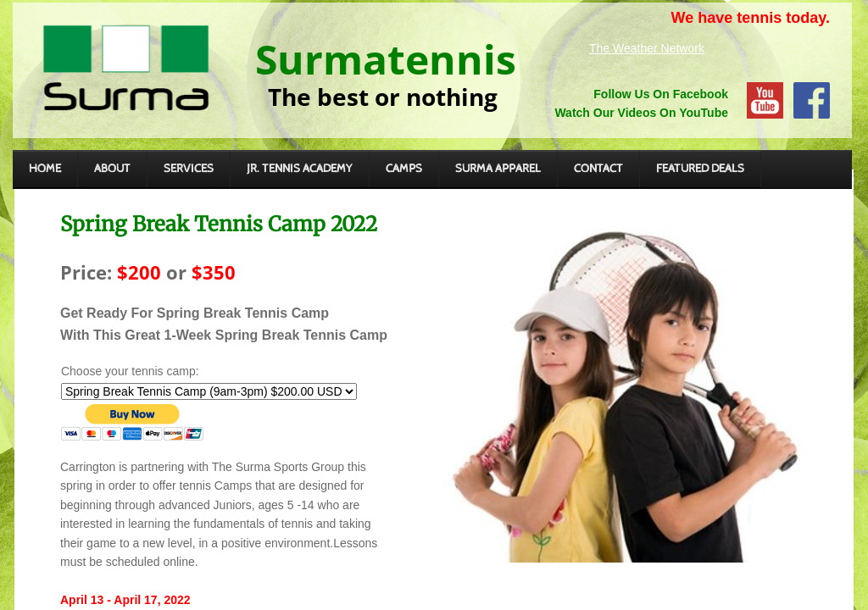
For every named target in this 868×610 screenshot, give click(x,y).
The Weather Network (647, 48)
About (112, 169)
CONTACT (598, 169)
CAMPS (404, 169)
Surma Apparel (498, 169)
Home (45, 169)
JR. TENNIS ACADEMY (300, 169)
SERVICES (189, 169)
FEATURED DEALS (700, 169)
